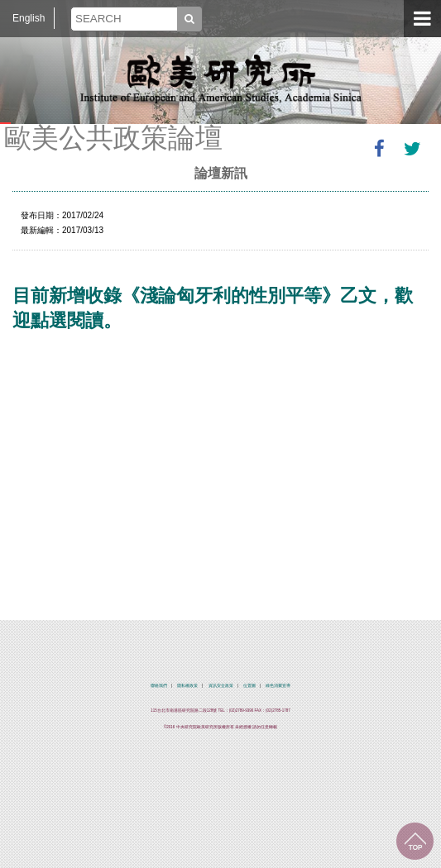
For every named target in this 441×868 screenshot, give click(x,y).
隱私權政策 (187, 686)
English (29, 18)
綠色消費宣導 (278, 686)
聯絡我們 (159, 686)
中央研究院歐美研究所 (221, 79)
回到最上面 (415, 841)
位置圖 (249, 686)
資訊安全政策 (221, 686)
